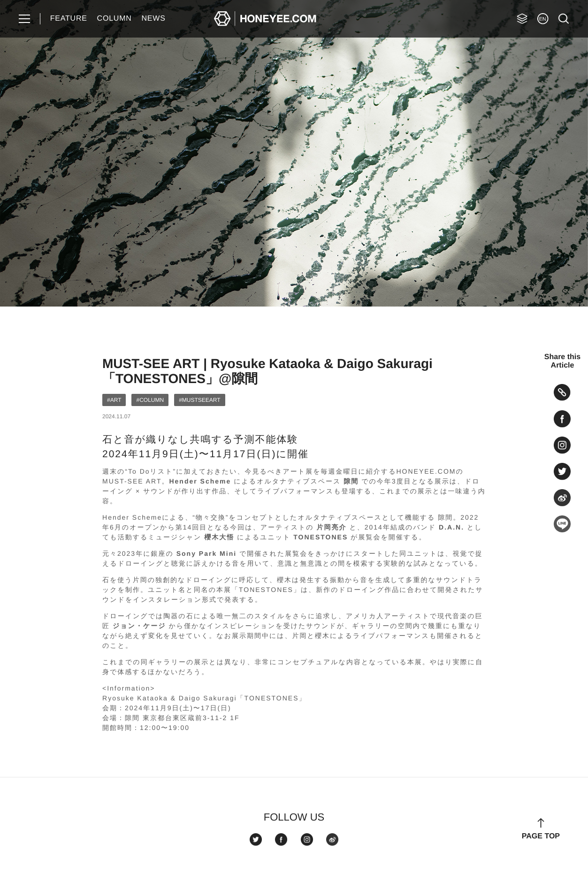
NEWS (153, 19)
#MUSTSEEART (199, 400)
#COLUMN (150, 400)
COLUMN (115, 19)
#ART (114, 400)
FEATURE (69, 19)
